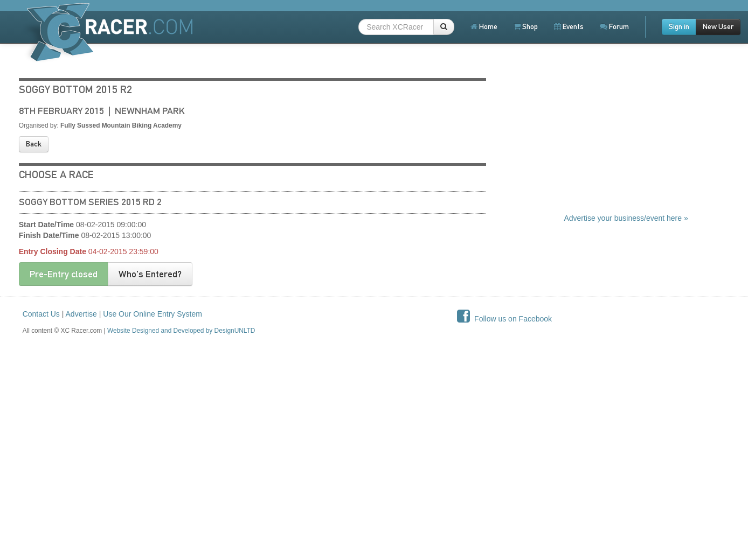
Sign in (679, 27)
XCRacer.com (108, 32)
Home (484, 27)
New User (718, 27)
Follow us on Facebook (504, 319)
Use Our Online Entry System (153, 314)
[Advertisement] (645, 143)
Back (34, 144)
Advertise (81, 314)
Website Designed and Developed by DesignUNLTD (181, 331)
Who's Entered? (150, 274)
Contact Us (41, 314)
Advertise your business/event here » (626, 218)
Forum (614, 27)
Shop (526, 27)
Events (569, 27)
